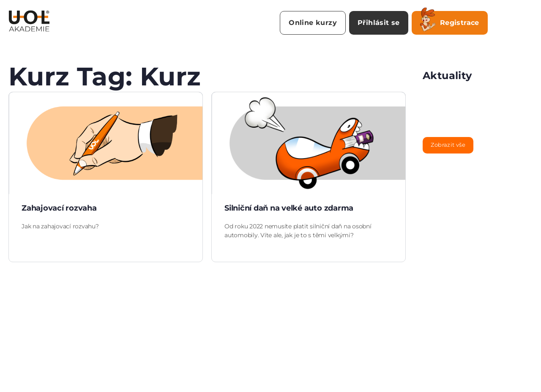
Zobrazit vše (448, 145)
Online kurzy (313, 23)
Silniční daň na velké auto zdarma (289, 208)
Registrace (450, 21)
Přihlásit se (379, 23)
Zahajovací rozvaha (59, 208)
